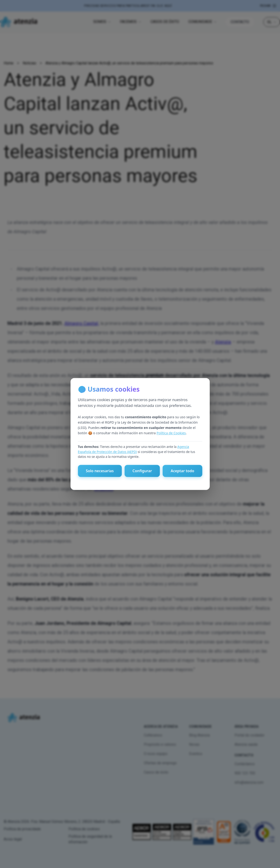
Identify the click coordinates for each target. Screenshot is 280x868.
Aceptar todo (182, 471)
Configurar (142, 471)
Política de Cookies (171, 433)
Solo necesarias (100, 471)
